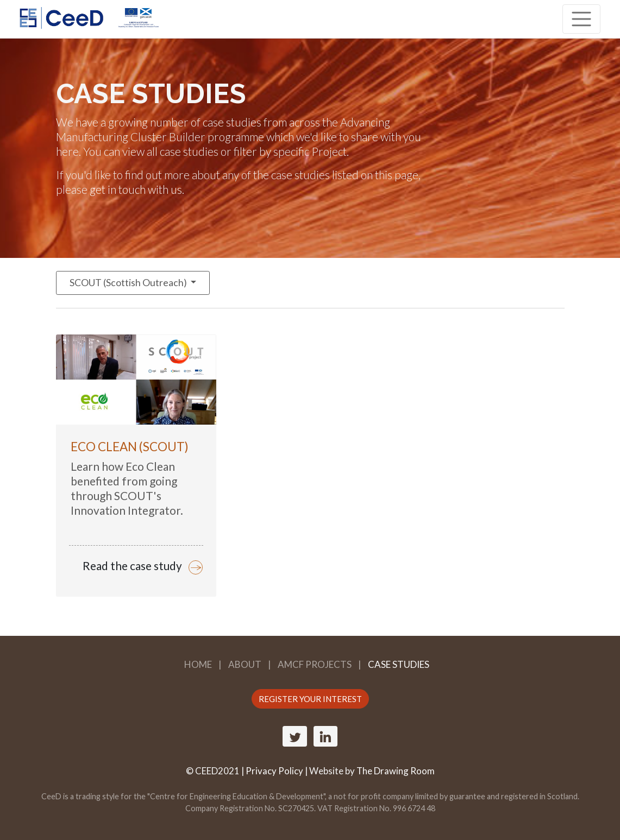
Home (198, 664)
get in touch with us (136, 189)
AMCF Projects (315, 664)
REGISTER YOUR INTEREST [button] (310, 699)
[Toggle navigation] (581, 19)
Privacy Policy (274, 771)
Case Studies (399, 664)
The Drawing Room (396, 771)
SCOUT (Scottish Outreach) (129, 283)
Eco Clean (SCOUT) (130, 447)
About (245, 664)
